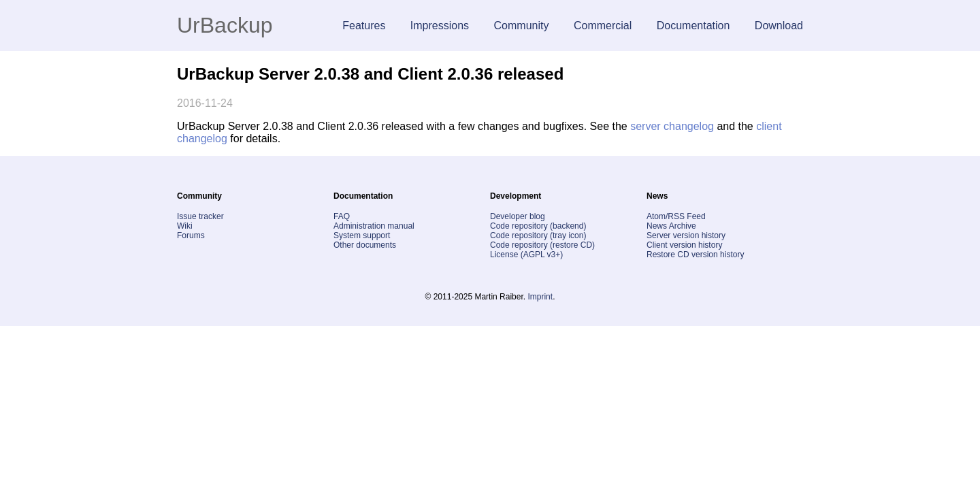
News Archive (671, 226)
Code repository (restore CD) (542, 245)
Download (779, 26)
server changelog (672, 126)
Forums (191, 235)
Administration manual (374, 226)
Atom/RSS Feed (676, 216)
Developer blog (518, 216)
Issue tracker (200, 216)
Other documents (365, 245)
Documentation (693, 26)
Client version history (684, 245)
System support (362, 235)
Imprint (540, 297)
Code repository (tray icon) (538, 235)
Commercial (603, 26)
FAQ (342, 216)
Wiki (185, 226)
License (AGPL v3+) (526, 255)
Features (364, 26)
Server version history (686, 235)
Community (522, 26)
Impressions (440, 26)
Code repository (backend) (538, 226)
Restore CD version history (695, 255)
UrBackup (225, 25)
